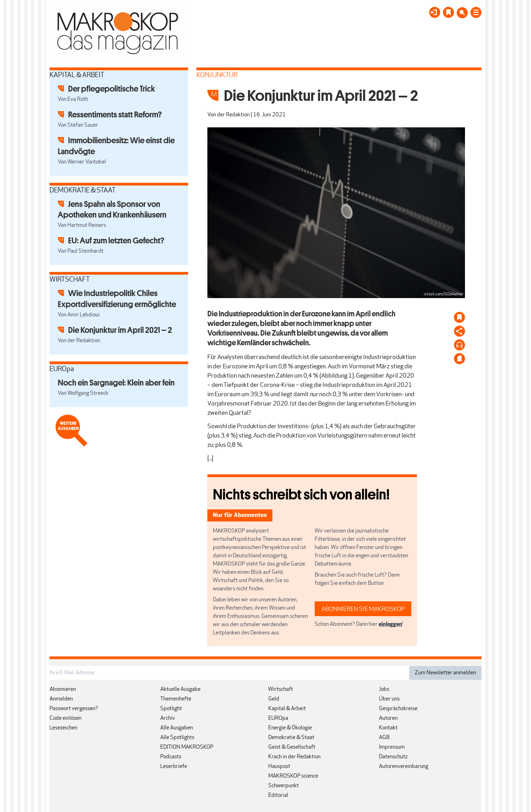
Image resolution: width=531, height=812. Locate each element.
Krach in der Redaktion (294, 757)
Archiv (168, 718)
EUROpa (278, 718)
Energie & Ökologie (290, 728)
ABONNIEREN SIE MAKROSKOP (363, 609)
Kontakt (388, 728)
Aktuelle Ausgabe (180, 689)
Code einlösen (66, 718)
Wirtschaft (281, 689)
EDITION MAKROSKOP (187, 747)
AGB (384, 738)
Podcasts (171, 757)
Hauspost (279, 767)
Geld (274, 699)
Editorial (278, 795)
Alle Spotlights (177, 738)
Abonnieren (63, 689)
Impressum (392, 747)
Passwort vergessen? (74, 709)
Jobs (384, 689)
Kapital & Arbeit (287, 709)
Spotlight (171, 709)
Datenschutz (393, 757)
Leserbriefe (174, 767)
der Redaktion (233, 115)
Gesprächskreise (398, 709)
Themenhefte (176, 699)
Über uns (389, 699)
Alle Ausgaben (177, 728)
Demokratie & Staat (291, 738)
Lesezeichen (63, 728)
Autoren (388, 718)
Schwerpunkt (284, 786)
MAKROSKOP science (293, 776)
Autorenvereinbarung (404, 767)
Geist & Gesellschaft (292, 747)
